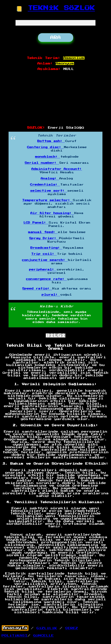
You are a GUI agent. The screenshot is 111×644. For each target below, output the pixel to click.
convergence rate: (46, 279)
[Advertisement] (56, 98)
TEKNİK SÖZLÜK (61, 8)
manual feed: (43, 232)
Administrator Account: (57, 169)
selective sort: (49, 191)
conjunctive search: (45, 260)
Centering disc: (45, 147)
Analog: (50, 179)
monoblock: (48, 157)
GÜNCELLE (43, 636)
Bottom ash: (51, 141)
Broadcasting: (46, 248)
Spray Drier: (44, 238)
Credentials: (45, 185)
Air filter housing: (52, 213)
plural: (51, 295)
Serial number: (42, 163)
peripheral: (43, 270)
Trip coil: (44, 254)
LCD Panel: (36, 223)
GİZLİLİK (47, 628)
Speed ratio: (37, 289)
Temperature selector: (47, 200)
